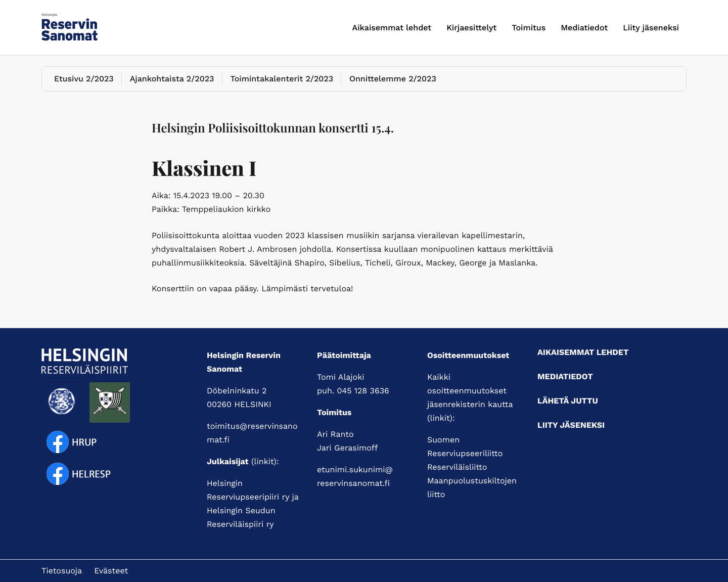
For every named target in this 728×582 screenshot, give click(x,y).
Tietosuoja (62, 571)
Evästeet (111, 571)
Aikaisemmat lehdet (392, 28)
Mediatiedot (584, 28)
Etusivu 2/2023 (84, 79)
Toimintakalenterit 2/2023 (282, 79)
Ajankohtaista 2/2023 (172, 79)
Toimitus (529, 28)
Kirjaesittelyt (471, 28)
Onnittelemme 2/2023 (393, 79)
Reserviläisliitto (457, 467)
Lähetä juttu (568, 401)
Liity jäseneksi (651, 28)
